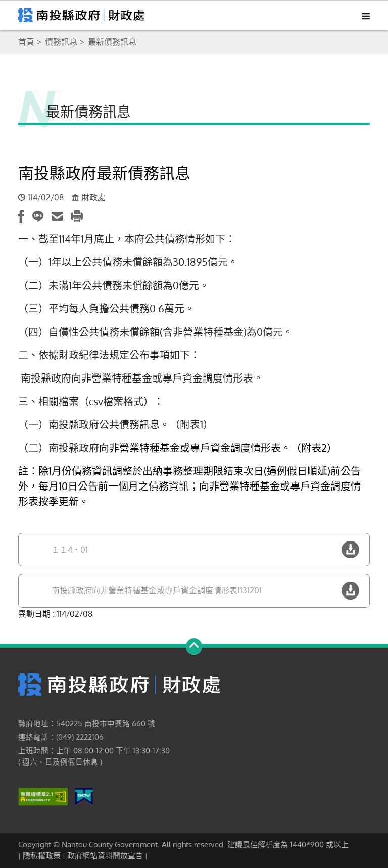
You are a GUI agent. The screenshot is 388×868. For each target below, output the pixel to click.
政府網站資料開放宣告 (105, 856)
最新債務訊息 (112, 42)
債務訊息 (61, 42)
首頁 (26, 42)
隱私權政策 (42, 856)
